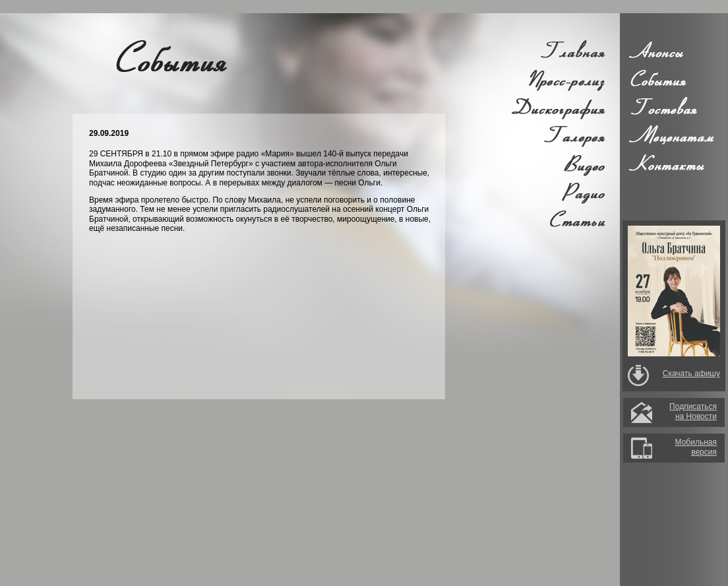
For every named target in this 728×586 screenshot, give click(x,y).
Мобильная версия (696, 447)
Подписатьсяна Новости (693, 411)
